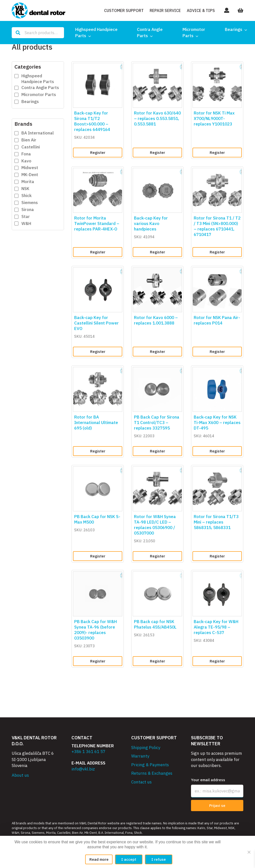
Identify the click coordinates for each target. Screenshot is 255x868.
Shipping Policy (146, 748)
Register (98, 153)
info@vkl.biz (83, 769)
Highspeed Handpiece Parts (96, 33)
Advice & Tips (201, 10)
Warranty (140, 756)
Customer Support (124, 10)
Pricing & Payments (150, 765)
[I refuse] (249, 852)
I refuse (159, 859)
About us (20, 775)
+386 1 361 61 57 (88, 752)
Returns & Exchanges (152, 773)
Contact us (141, 782)
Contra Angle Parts (150, 33)
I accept (129, 859)
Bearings (234, 29)
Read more (99, 859)
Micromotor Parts (194, 33)
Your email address (208, 780)
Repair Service (165, 10)
